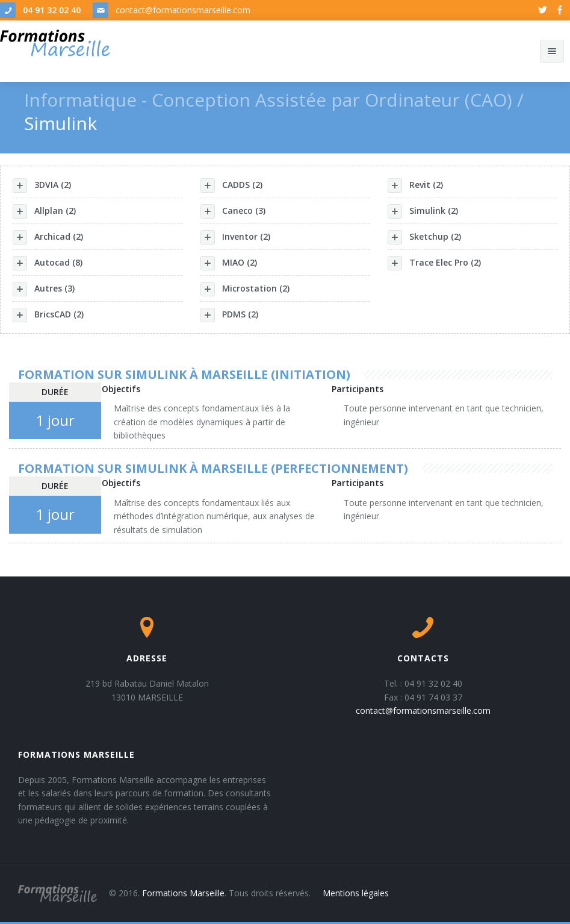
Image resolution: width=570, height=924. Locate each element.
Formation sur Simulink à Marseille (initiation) (184, 374)
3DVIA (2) (42, 186)
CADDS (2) (231, 186)
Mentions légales (356, 893)
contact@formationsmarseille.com (183, 10)
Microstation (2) (245, 289)
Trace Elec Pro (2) (434, 263)
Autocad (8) (48, 263)
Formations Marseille (183, 893)
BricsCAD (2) (48, 315)
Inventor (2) (235, 237)
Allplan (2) (44, 211)
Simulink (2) (423, 211)
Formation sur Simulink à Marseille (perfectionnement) (213, 468)
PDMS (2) (229, 315)
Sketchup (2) (424, 237)
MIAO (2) (229, 263)
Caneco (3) (233, 211)
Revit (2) (415, 186)
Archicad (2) (48, 237)
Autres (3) (44, 289)
